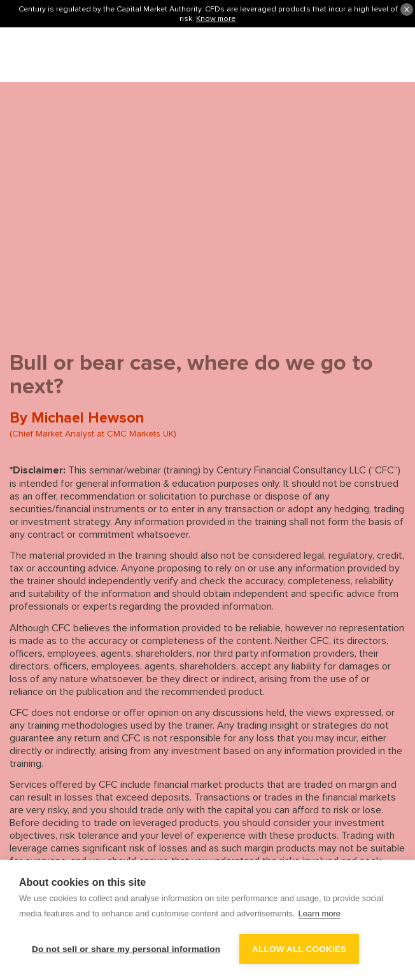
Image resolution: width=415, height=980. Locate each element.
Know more (216, 18)
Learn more (320, 913)
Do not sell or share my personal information (126, 949)
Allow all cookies (299, 949)
